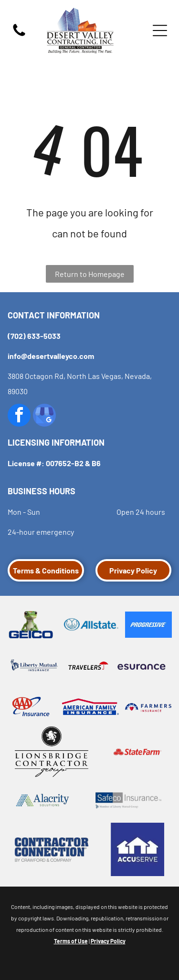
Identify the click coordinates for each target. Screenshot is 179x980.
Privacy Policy (108, 941)
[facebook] (19, 416)
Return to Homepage (90, 274)
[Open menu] (160, 31)
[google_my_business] (44, 416)
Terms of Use (71, 941)
